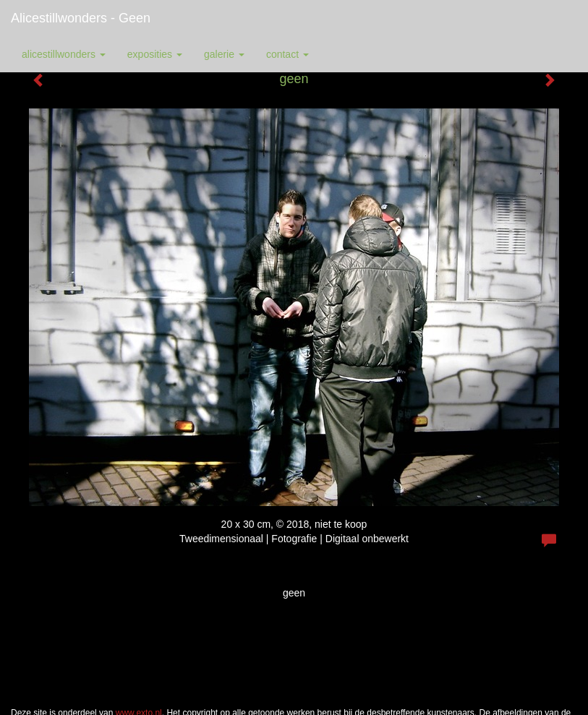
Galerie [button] (224, 54)
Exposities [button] (155, 54)
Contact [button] (287, 54)
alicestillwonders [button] (64, 54)
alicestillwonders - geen (81, 18)
